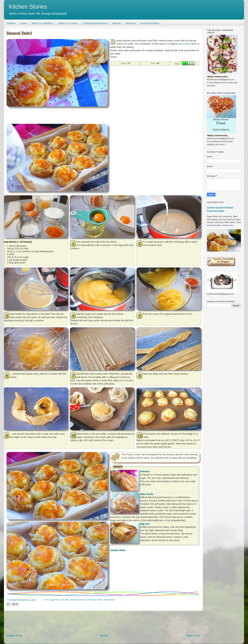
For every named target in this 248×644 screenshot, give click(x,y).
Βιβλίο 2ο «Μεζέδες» (43, 23)
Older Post (193, 636)
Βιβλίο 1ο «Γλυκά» (68, 23)
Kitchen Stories (28, 7)
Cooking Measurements (95, 23)
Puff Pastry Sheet (94, 600)
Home (24, 23)
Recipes (11, 23)
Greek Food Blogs (150, 23)
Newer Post (14, 636)
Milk (67, 600)
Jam (62, 600)
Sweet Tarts (109, 600)
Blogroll (116, 23)
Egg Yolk (54, 600)
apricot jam (184, 44)
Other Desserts (77, 600)
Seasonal (130, 23)
